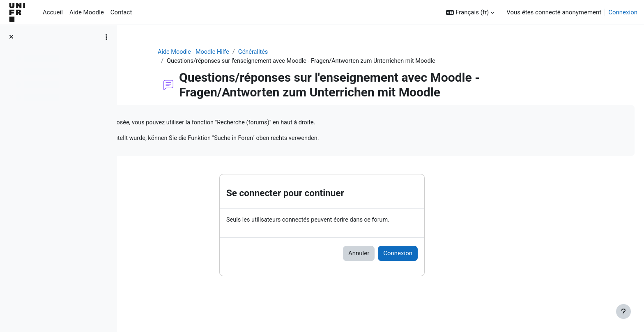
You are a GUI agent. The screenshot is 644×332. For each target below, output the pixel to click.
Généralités (308, 52)
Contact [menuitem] (121, 12)
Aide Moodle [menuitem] (87, 12)
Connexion (623, 12)
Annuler (411, 255)
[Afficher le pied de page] (623, 311)
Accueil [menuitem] (53, 12)
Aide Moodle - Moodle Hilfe (247, 52)
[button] (470, 13)
